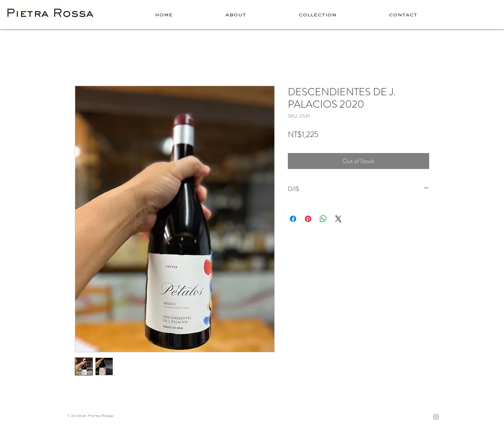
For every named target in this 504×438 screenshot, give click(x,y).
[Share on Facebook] (293, 219)
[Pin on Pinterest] (308, 219)
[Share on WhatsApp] (323, 219)
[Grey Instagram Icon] (436, 417)
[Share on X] (338, 219)
